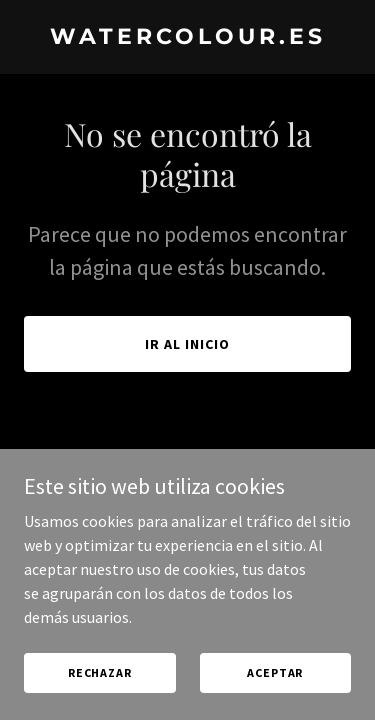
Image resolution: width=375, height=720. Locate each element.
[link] (187, 38)
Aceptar (275, 672)
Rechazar (100, 672)
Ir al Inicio (187, 344)
